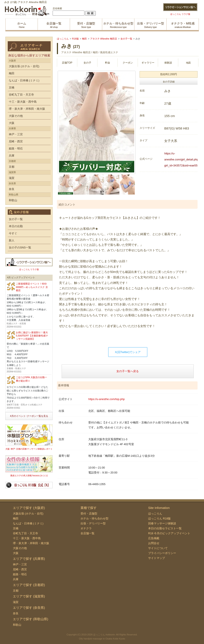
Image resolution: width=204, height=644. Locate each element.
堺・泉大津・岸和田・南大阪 (27, 109)
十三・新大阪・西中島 (23, 102)
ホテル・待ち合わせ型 (94, 518)
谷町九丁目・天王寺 (21, 95)
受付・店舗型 (89, 514)
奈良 (12, 189)
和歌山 (13, 200)
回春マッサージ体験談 (162, 523)
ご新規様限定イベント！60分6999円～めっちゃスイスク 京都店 (32, 287)
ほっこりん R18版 (159, 518)
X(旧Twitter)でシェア (128, 352)
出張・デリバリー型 (93, 523)
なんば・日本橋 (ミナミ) (24, 80)
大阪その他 (16, 116)
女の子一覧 (16, 219)
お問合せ (154, 543)
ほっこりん (155, 514)
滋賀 (12, 178)
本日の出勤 (16, 226)
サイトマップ (157, 558)
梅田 (12, 73)
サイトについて (158, 548)
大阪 (12, 123)
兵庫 (12, 156)
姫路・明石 (16, 148)
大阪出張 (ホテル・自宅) (24, 66)
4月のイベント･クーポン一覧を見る (29, 416)
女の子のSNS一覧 (20, 247)
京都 (12, 167)
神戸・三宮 (16, 134)
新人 (12, 240)
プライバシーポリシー (162, 553)
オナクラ (86, 528)
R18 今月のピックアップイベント (169, 533)
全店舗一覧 (88, 533)
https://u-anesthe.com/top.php (106, 399)
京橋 (12, 88)
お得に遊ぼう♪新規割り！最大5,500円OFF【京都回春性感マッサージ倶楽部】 (32, 336)
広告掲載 (154, 538)
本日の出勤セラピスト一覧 (165, 528)
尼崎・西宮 (16, 141)
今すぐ (13, 233)
